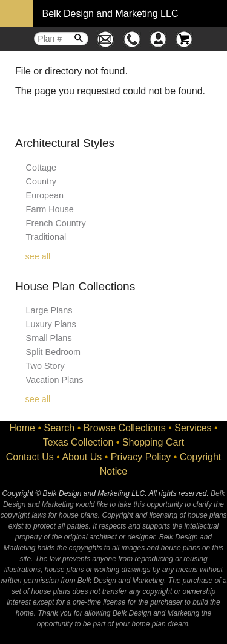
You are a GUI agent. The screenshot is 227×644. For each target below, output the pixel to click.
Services (193, 428)
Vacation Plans (55, 380)
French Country (56, 223)
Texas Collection (78, 442)
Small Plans (49, 338)
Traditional (46, 237)
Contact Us (30, 457)
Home (22, 428)
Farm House (50, 209)
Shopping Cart (153, 442)
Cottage (41, 168)
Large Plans (49, 310)
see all (38, 256)
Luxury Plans (51, 324)
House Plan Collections (75, 286)
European (45, 195)
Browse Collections (125, 428)
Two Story (45, 366)
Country (41, 181)
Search (60, 428)
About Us (82, 457)
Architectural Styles (65, 143)
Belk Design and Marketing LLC (110, 14)
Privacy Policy (141, 457)
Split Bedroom (53, 352)
